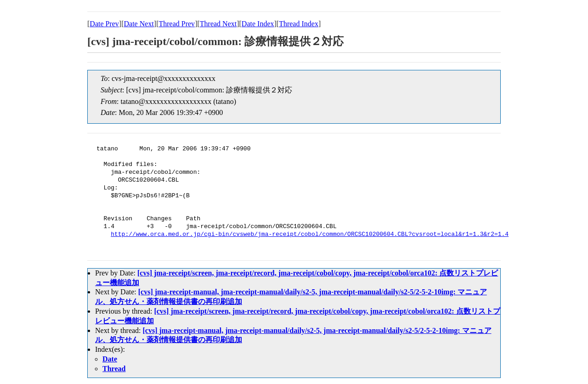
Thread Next (218, 24)
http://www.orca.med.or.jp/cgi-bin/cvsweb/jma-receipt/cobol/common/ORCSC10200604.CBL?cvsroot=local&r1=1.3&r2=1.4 (310, 235)
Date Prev (104, 24)
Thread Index (299, 24)
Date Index (258, 24)
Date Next (139, 24)
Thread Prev (177, 24)
